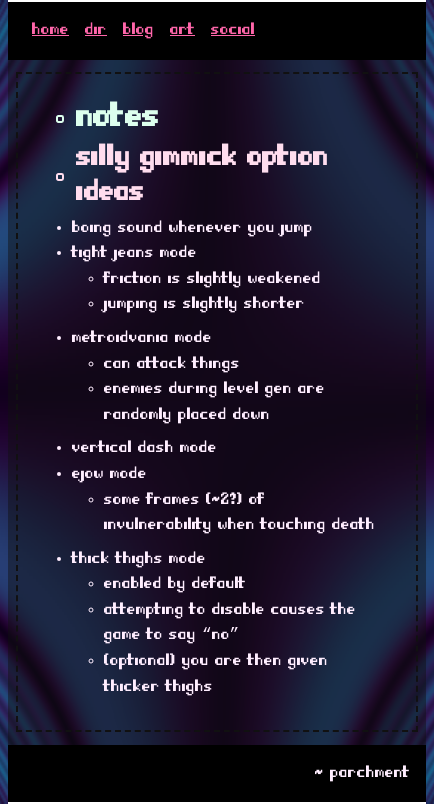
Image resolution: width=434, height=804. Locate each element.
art (182, 30)
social (233, 30)
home (50, 30)
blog (138, 30)
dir (96, 30)
